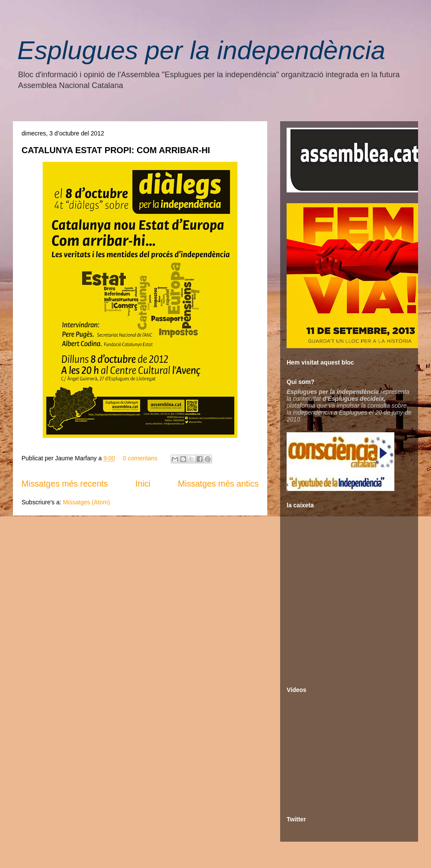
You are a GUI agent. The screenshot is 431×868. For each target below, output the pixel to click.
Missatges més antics (218, 484)
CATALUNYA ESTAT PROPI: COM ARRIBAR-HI (116, 150)
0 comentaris (140, 458)
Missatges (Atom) (86, 502)
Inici (143, 484)
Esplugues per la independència (201, 50)
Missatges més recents (65, 484)
